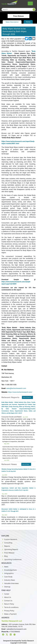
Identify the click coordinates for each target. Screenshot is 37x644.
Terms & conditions (10, 607)
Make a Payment (9, 614)
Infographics (8, 573)
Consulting (7, 543)
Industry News (8, 580)
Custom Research (9, 539)
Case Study (7, 577)
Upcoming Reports (10, 549)
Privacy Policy (8, 611)
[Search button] (34, 9)
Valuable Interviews (10, 583)
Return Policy (8, 604)
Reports (6, 546)
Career (5, 594)
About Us (6, 597)
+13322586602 (15, 632)
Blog (5, 556)
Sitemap (6, 587)
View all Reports (27, 397)
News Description (12, 22)
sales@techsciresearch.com (16, 388)
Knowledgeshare (9, 570)
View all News (26, 464)
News (5, 567)
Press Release (8, 553)
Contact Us (7, 601)
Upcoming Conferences (12, 559)
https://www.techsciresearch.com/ (20, 392)
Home (28, 22)
